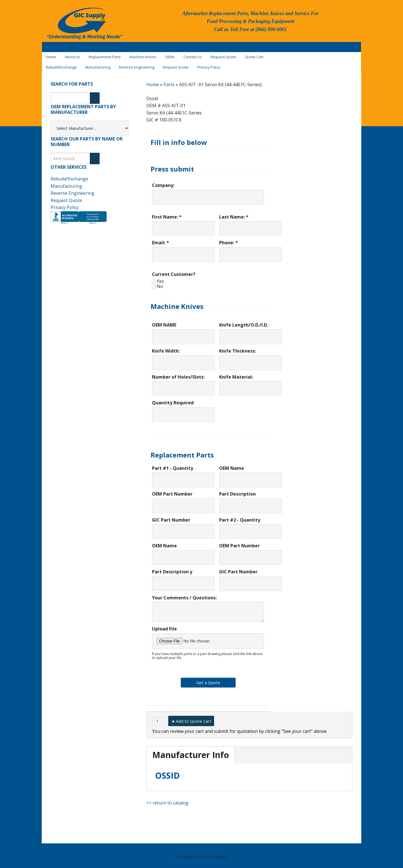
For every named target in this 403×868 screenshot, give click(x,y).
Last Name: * (234, 214)
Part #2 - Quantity (240, 517)
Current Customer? (174, 271)
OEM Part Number (172, 491)
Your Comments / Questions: (184, 595)
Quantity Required (173, 400)
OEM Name (232, 465)
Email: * (161, 240)
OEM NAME (164, 322)
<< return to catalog (167, 800)
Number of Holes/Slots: (178, 374)
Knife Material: (236, 374)
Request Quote (66, 197)
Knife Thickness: (237, 348)
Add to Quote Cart (194, 718)
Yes (160, 278)
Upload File (164, 626)
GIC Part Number (171, 517)
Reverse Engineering (72, 190)
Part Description (237, 491)
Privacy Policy (65, 204)
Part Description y (172, 569)
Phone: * (229, 240)
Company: (163, 182)
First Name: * (167, 214)
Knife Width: (166, 348)
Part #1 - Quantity (173, 465)
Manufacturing (66, 183)
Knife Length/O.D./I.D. (244, 322)
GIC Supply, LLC (84, 25)
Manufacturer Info (191, 752)
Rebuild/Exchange (69, 176)
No (160, 283)
